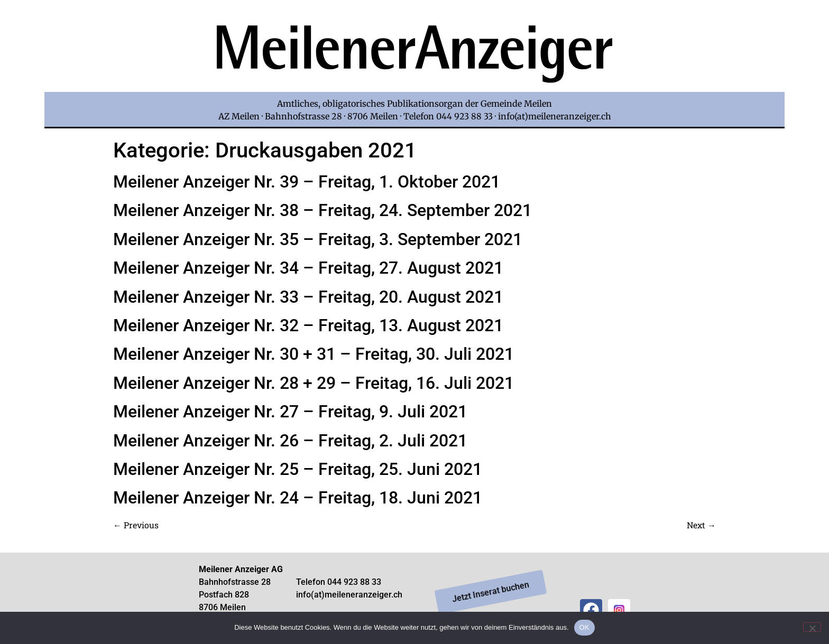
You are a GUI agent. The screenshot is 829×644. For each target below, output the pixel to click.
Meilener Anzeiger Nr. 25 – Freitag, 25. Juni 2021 (298, 469)
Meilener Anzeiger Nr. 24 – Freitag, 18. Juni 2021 (298, 498)
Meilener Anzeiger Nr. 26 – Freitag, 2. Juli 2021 (290, 441)
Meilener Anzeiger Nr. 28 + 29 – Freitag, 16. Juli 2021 (314, 383)
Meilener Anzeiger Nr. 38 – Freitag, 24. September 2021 (323, 210)
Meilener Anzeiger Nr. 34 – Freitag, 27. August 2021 (308, 268)
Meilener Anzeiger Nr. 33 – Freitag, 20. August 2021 (308, 297)
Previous (136, 525)
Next (701, 525)
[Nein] (812, 627)
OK (584, 627)
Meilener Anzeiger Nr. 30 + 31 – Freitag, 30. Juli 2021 (314, 354)
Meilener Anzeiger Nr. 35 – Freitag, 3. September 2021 (318, 239)
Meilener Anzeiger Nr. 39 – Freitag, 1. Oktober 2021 (307, 182)
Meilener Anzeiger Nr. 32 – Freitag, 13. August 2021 (308, 325)
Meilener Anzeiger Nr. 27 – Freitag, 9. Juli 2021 (290, 412)
